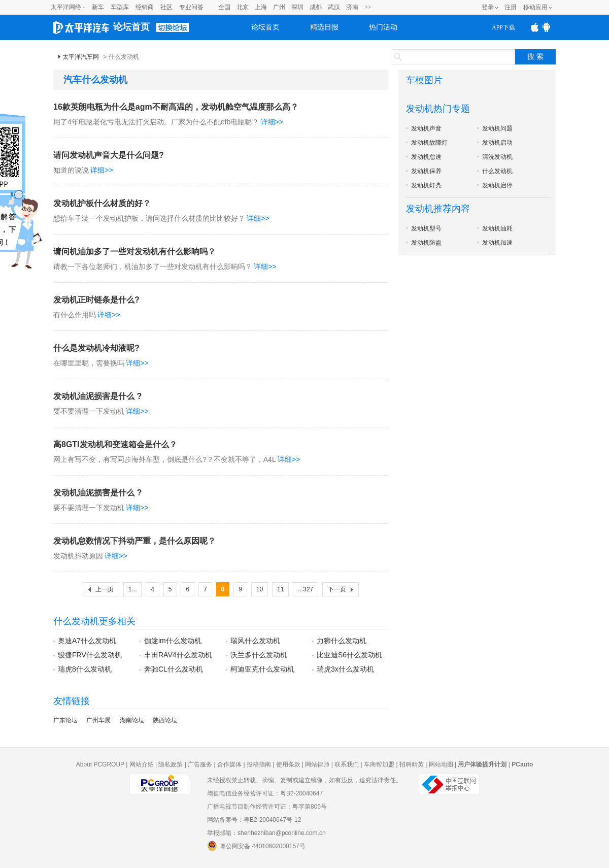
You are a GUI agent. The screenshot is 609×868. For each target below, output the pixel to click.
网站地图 (441, 764)
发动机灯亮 (426, 185)
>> (368, 7)
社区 (166, 7)
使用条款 (288, 764)
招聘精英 (412, 764)
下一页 (337, 589)
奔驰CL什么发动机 (174, 669)
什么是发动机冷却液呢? (96, 348)
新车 (98, 7)
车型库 (120, 7)
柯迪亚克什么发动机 (262, 669)
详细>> (272, 122)
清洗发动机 (497, 157)
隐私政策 (171, 764)
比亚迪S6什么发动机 (349, 655)
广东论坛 (65, 720)
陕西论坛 (165, 720)
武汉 (334, 7)
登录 (488, 7)
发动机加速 (497, 243)
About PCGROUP (100, 764)
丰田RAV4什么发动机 (178, 655)
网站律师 (317, 764)
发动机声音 (426, 128)
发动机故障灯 (429, 143)
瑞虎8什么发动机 (85, 669)
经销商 (145, 7)
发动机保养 (426, 171)
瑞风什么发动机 (255, 641)
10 (260, 589)
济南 (352, 7)
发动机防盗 (426, 243)
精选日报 (324, 27)
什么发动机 (497, 171)
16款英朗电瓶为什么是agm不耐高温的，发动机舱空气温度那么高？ (176, 107)
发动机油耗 (497, 228)
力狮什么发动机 (342, 641)
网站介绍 (142, 764)
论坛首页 (131, 27)
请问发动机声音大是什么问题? (109, 155)
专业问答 (191, 7)
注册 (511, 7)
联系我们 (347, 764)
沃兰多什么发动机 (259, 655)
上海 (261, 7)
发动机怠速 (426, 157)
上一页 (105, 589)
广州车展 (98, 720)
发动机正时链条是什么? (96, 300)
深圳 (297, 7)
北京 (243, 7)
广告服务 (200, 764)
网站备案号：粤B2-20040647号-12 (254, 820)
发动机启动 (497, 143)
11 (280, 589)
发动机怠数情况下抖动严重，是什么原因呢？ (134, 541)
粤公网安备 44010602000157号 (256, 846)
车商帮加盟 (379, 764)
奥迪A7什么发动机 (87, 641)
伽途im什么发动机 (173, 641)
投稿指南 (259, 764)
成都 (316, 7)
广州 (279, 7)
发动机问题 (497, 128)
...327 (306, 589)
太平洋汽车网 (81, 57)
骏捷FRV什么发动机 (90, 655)
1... (133, 589)
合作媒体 (229, 764)
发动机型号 (426, 228)
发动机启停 (497, 185)
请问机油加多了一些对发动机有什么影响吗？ (134, 252)
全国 (224, 7)
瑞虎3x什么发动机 (345, 669)
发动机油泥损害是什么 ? (97, 396)
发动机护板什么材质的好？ (102, 203)
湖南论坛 (132, 720)
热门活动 (383, 27)
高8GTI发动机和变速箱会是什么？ (115, 444)
